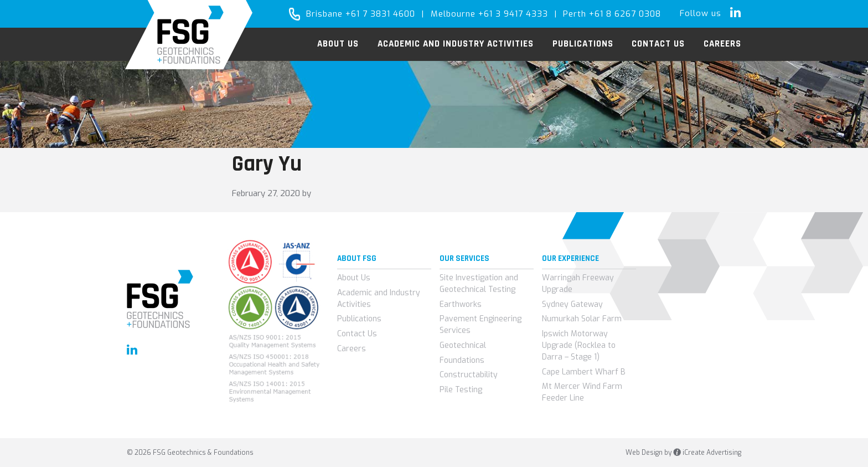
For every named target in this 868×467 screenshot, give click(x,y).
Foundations (462, 360)
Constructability (469, 375)
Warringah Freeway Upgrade (578, 284)
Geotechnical (463, 345)
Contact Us (357, 334)
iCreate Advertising (707, 453)
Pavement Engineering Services (480, 325)
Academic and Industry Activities (379, 299)
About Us (354, 278)
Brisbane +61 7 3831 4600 (361, 14)
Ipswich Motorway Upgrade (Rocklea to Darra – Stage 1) (579, 345)
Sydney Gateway (572, 304)
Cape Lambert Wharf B (584, 372)
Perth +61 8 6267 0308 (612, 14)
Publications (359, 319)
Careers (352, 349)
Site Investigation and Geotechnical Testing (479, 284)
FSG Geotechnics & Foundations (189, 35)
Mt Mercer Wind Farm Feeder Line (582, 392)
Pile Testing (461, 390)
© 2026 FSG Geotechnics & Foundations (190, 453)
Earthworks (461, 304)
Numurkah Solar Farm (582, 319)
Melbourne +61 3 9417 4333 (489, 14)
